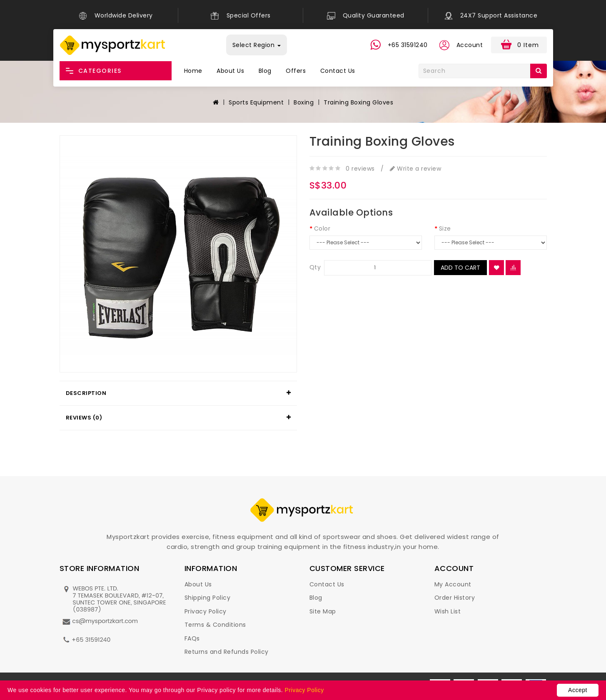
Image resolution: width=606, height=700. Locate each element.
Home (193, 71)
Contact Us (338, 71)
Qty (315, 267)
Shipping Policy (208, 598)
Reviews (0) (84, 418)
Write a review (415, 169)
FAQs (192, 638)
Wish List (448, 611)
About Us (230, 71)
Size (445, 228)
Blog (265, 71)
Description (86, 393)
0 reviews (360, 169)
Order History (455, 598)
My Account (453, 584)
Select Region (257, 45)
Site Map (323, 611)
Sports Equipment (256, 102)
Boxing (304, 102)
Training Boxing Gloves (358, 102)
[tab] (178, 393)
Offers (296, 71)
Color (322, 228)
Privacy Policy (206, 611)
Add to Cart (460, 268)
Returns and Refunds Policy (227, 652)
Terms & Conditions (215, 625)
